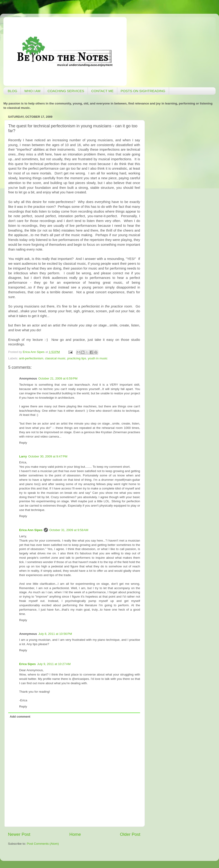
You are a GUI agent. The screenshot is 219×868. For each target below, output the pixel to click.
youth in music (98, 358)
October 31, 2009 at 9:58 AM (69, 530)
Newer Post (19, 834)
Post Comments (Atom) (43, 844)
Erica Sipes (27, 664)
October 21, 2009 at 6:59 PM (58, 378)
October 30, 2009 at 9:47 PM (48, 456)
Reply (23, 443)
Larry (23, 456)
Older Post (130, 834)
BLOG (13, 91)
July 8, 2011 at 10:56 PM (55, 634)
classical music (55, 358)
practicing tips (77, 358)
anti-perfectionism (31, 358)
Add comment (20, 717)
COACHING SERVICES (66, 91)
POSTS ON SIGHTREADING (143, 91)
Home (75, 834)
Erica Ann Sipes (31, 530)
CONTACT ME (102, 91)
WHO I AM (32, 91)
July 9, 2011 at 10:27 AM (54, 664)
